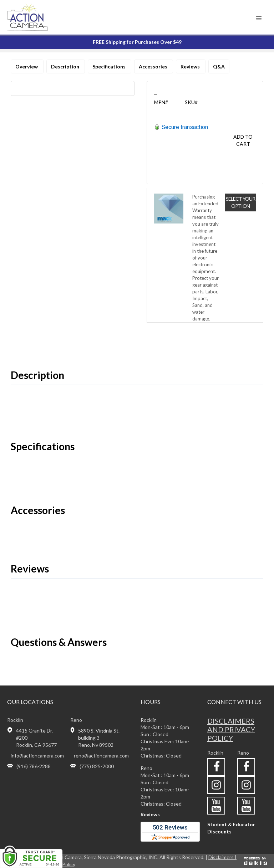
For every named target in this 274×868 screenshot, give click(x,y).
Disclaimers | (222, 857)
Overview (27, 66)
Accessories (154, 66)
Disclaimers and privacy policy (231, 729)
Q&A (219, 66)
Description (66, 66)
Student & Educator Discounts (231, 828)
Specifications (110, 66)
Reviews (191, 66)
